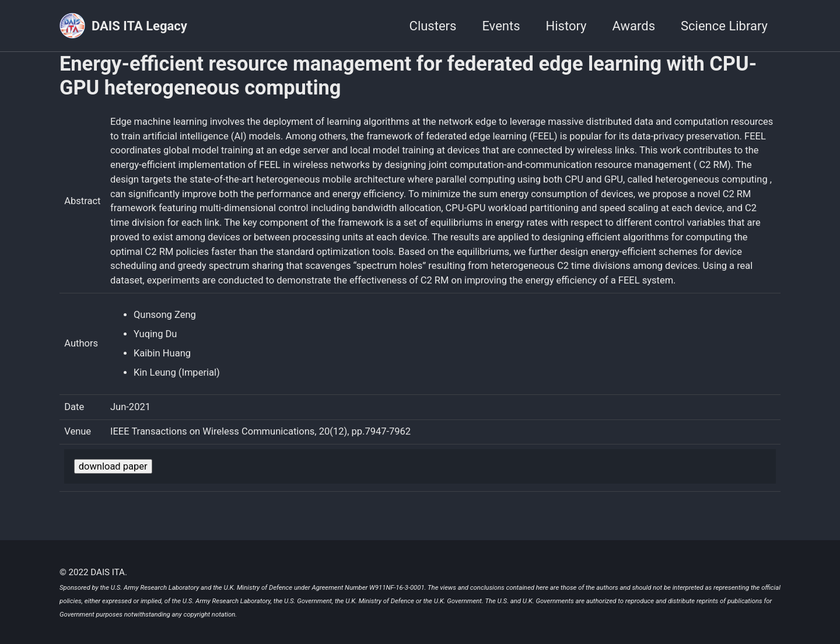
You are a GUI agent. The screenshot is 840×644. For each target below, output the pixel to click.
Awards (634, 26)
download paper (113, 466)
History (566, 26)
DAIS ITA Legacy (139, 26)
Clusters (433, 26)
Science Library (724, 26)
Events (501, 26)
